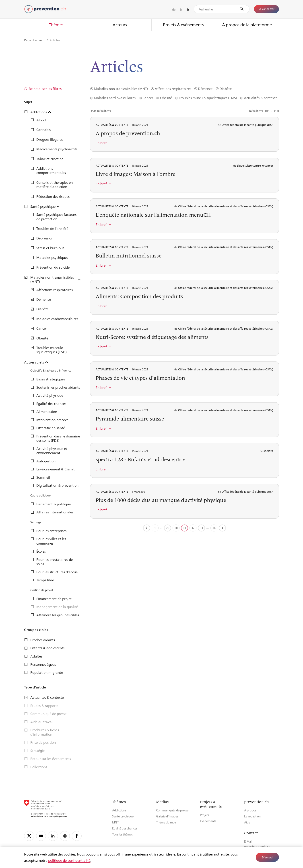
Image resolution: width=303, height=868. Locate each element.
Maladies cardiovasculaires (115, 98)
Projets (204, 815)
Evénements (208, 821)
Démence (205, 89)
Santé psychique (123, 816)
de (174, 9)
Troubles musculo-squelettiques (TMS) (208, 98)
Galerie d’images (167, 816)
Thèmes (56, 25)
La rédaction (252, 816)
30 (176, 528)
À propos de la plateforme (247, 25)
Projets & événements (183, 25)
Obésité (166, 98)
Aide (247, 822)
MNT (115, 822)
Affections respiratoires (173, 89)
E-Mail (248, 841)
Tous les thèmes (122, 834)
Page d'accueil (35, 40)
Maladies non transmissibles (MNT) (121, 89)
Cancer (148, 98)
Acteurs (120, 25)
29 (168, 528)
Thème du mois (166, 822)
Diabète (226, 89)
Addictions (119, 810)
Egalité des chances (125, 828)
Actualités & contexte (261, 98)
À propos (250, 810)
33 (201, 528)
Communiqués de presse (172, 810)
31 (184, 528)
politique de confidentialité (69, 860)
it (181, 9)
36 (214, 528)
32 (193, 528)
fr (188, 9)
